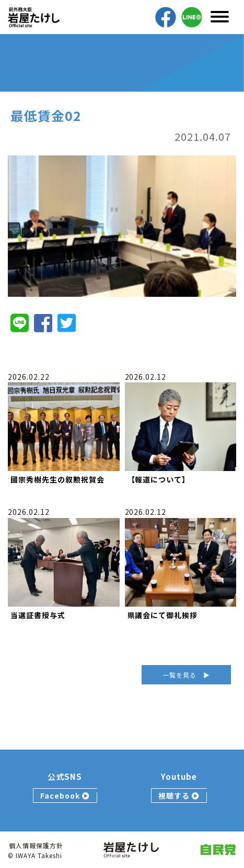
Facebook (65, 795)
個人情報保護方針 (36, 845)
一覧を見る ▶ (186, 675)
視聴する (179, 795)
